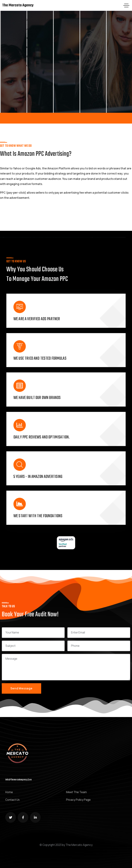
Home (9, 792)
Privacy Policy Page (78, 800)
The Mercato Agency (18, 5)
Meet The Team (76, 792)
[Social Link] (11, 817)
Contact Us (12, 800)
